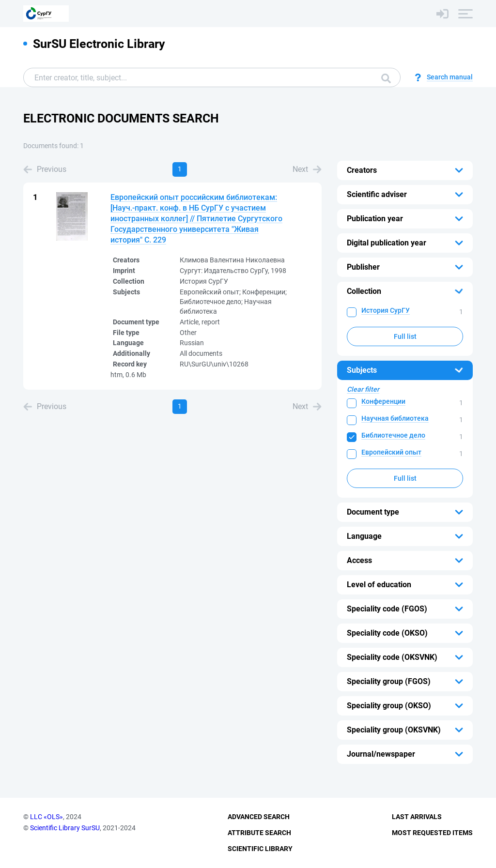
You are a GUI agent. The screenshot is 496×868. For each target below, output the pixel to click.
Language (364, 536)
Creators (362, 170)
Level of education (379, 585)
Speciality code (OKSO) (387, 633)
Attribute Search (259, 833)
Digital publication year (387, 243)
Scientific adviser (377, 194)
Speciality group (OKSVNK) (394, 730)
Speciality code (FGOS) (387, 609)
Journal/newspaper (381, 754)
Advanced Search (259, 817)
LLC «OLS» (46, 817)
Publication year (375, 219)
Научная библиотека (395, 418)
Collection (364, 291)
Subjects (362, 370)
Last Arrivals (417, 817)
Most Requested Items (432, 833)
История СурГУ (386, 310)
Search (386, 78)
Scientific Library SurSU (65, 828)
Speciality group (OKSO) (389, 706)
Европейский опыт (391, 452)
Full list (405, 336)
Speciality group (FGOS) (389, 681)
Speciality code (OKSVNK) (392, 657)
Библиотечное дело (393, 435)
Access (359, 560)
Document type (373, 512)
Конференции (383, 401)
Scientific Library (260, 849)
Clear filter (363, 389)
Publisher (363, 267)
